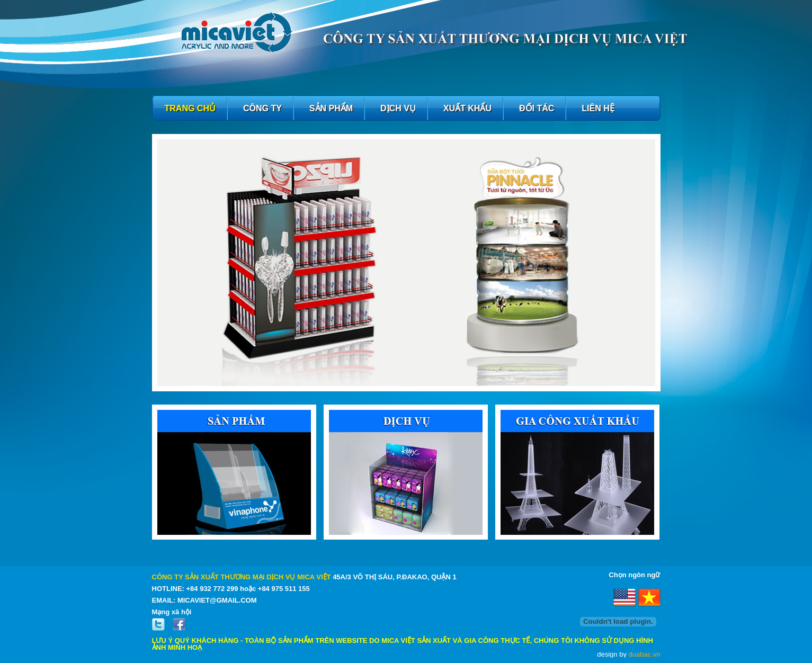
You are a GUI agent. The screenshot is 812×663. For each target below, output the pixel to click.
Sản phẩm (331, 108)
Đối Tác (537, 108)
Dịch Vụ (398, 108)
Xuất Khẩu (467, 108)
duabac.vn (645, 654)
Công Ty (262, 108)
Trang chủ (190, 108)
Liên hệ (598, 108)
